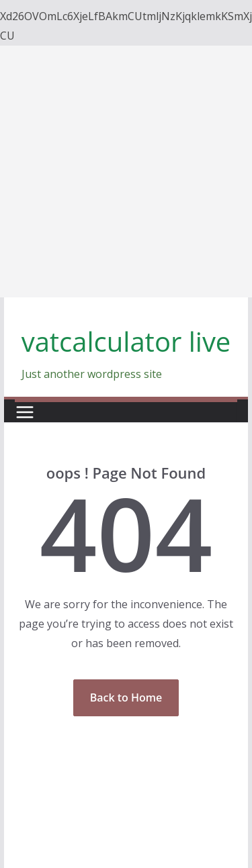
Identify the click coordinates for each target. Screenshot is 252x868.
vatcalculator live (126, 341)
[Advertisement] (126, 172)
